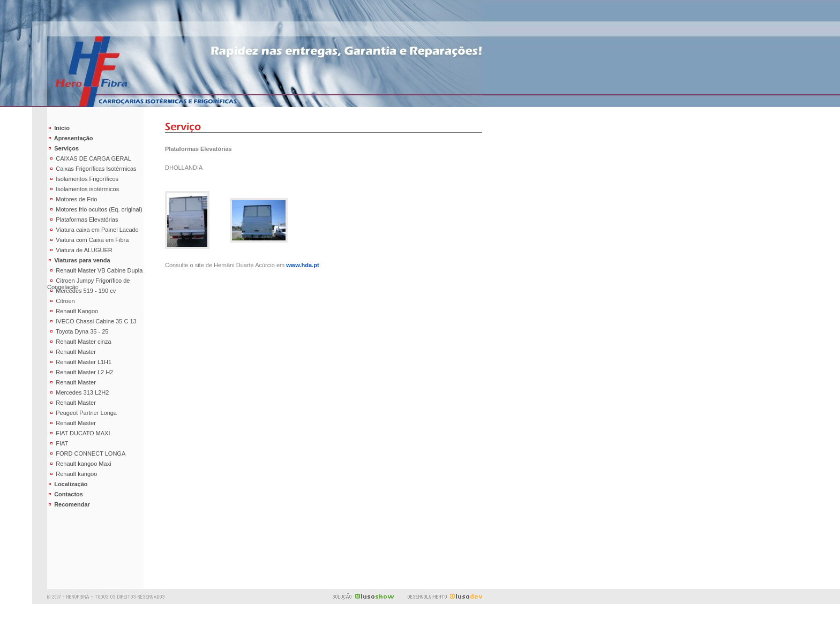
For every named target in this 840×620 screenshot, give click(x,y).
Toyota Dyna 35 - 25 (78, 331)
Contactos (65, 494)
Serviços (63, 148)
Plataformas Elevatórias (82, 220)
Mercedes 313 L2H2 (78, 392)
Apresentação (70, 138)
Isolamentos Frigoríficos (83, 179)
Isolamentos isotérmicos (83, 189)
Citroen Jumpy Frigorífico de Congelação (88, 282)
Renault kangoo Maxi (79, 464)
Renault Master (72, 352)
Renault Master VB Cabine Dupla (95, 270)
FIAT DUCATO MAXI (79, 433)
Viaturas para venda (79, 260)
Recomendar (69, 504)
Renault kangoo (72, 474)
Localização (67, 484)
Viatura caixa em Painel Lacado (93, 230)
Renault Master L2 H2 (80, 372)
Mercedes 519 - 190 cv (81, 291)
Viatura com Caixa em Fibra (88, 240)
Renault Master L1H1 (79, 362)
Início (58, 128)
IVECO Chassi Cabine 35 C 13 (92, 321)
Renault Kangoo (73, 311)
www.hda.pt (302, 265)
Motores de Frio (72, 199)
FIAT (58, 443)
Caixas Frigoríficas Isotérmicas (92, 169)
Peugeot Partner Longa (82, 413)
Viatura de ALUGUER (80, 250)
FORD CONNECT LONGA (86, 453)
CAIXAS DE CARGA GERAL (89, 158)
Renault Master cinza (79, 342)
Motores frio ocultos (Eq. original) (95, 209)
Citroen (61, 301)
